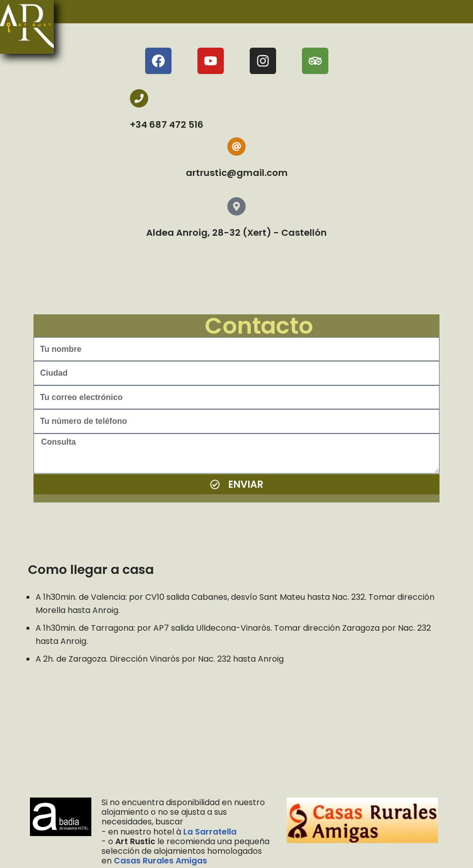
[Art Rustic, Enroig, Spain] (236, 733)
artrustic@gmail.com (237, 173)
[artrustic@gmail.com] (236, 147)
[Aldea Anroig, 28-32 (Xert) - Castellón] (236, 206)
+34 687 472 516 (167, 124)
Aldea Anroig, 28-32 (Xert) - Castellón (236, 232)
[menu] (45, 27)
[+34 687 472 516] (139, 98)
